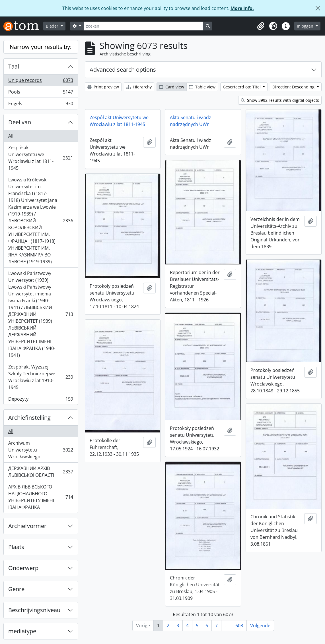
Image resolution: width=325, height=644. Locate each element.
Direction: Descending (294, 87)
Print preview (103, 87)
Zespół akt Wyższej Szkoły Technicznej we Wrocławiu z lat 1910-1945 (41, 377)
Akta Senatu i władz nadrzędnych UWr (191, 121)
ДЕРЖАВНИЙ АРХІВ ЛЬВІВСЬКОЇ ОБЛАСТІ (41, 472)
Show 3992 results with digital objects (280, 100)
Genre (16, 589)
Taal (14, 66)
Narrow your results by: (41, 47)
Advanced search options (123, 70)
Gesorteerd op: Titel (242, 87)
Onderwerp (23, 568)
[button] (261, 26)
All (11, 136)
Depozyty (41, 400)
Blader (53, 26)
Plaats (16, 547)
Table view (202, 87)
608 (239, 626)
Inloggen (306, 26)
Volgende (260, 626)
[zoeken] (143, 26)
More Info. (242, 8)
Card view (172, 87)
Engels (41, 105)
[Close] (318, 8)
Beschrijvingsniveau (34, 610)
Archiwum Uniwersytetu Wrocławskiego (41, 450)
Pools (41, 93)
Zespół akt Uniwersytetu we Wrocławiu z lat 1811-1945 (41, 158)
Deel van (20, 122)
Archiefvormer (27, 526)
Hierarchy (139, 87)
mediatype (22, 631)
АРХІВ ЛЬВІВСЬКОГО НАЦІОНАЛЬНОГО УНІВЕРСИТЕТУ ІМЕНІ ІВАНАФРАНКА (41, 497)
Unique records (41, 81)
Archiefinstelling (29, 418)
